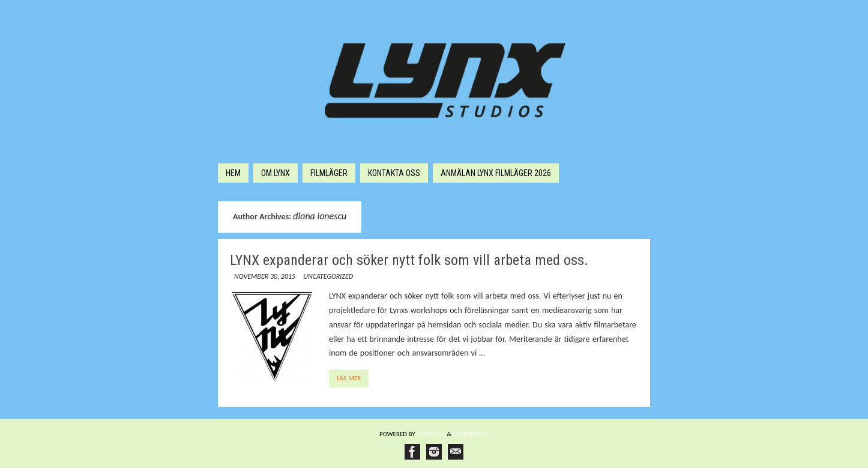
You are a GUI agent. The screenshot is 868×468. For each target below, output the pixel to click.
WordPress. (471, 434)
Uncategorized (328, 276)
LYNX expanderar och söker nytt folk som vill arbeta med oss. (409, 260)
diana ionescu (320, 216)
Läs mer (349, 378)
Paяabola (431, 434)
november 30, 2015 (265, 276)
